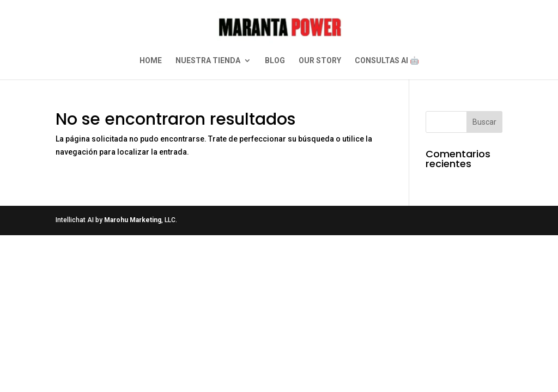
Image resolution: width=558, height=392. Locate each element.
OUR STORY (320, 61)
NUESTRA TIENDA (208, 61)
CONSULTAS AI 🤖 (387, 61)
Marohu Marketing (133, 220)
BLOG (275, 61)
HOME (151, 61)
